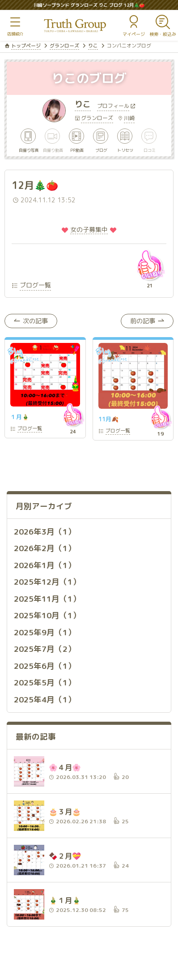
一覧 (30, 429)
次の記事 (35, 321)
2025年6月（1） (45, 666)
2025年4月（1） (45, 700)
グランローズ (64, 46)
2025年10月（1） (47, 615)
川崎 (129, 118)
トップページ (26, 46)
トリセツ (125, 150)
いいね (150, 265)
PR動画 (77, 150)
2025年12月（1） (47, 582)
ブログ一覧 (35, 285)
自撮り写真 (29, 150)
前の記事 (143, 321)
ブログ (101, 150)
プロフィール (113, 107)
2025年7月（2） (45, 649)
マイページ (134, 34)
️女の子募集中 (89, 229)
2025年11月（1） (47, 599)
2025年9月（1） (45, 632)
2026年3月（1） (45, 532)
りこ (93, 46)
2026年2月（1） (45, 548)
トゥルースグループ (75, 26)
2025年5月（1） (45, 683)
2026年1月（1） (45, 565)
